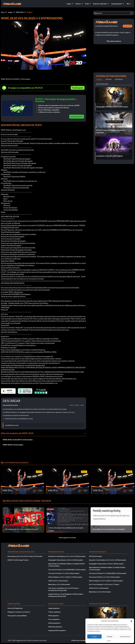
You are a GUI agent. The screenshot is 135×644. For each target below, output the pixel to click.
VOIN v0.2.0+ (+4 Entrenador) (58, 581)
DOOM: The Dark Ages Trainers (18, 560)
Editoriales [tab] (119, 79)
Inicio (3, 12)
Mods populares (54, 616)
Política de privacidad (78, 640)
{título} (109, 641)
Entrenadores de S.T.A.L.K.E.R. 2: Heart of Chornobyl (25, 556)
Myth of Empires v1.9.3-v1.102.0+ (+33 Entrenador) (65, 577)
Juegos (10, 12)
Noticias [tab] (109, 79)
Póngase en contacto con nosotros (19, 612)
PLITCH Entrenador (95, 556)
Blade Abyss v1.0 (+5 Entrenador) (59, 584)
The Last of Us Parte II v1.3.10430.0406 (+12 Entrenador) (67, 570)
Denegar (110, 637)
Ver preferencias (125, 637)
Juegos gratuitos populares (57, 630)
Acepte (94, 637)
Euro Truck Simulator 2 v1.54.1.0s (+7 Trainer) (104, 584)
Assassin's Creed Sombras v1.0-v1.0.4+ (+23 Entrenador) (67, 556)
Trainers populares (54, 612)
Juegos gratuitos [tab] (102, 84)
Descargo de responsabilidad (17, 616)
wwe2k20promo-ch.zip (12, 425)
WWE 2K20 (20, 12)
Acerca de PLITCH (77, 117)
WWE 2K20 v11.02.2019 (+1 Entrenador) (18, 440)
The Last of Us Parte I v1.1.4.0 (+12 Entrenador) (64, 573)
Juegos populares (54, 608)
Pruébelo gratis (78, 88)
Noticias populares (54, 623)
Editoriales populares (55, 627)
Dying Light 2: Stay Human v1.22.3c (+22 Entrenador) (66, 560)
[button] (131, 621)
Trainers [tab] (99, 79)
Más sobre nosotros (114, 41)
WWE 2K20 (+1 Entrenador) (13, 445)
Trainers (30, 12)
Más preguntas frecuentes (67, 538)
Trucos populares (54, 619)
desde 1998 (128, 26)
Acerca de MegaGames (15, 608)
